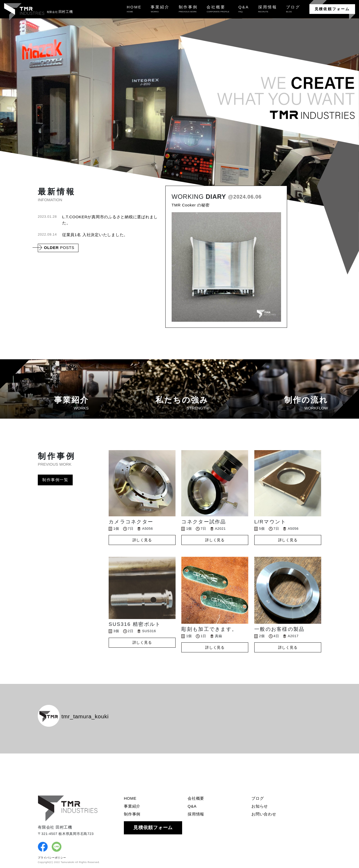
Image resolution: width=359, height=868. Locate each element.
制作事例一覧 (55, 480)
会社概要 (196, 798)
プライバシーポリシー (52, 858)
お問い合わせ (264, 814)
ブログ (258, 798)
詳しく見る (142, 540)
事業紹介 (132, 806)
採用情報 (196, 814)
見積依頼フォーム (332, 9)
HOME (130, 798)
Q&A (192, 806)
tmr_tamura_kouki (73, 716)
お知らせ (260, 806)
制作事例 (132, 814)
